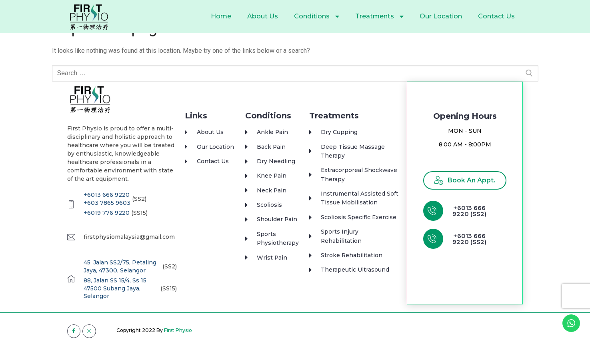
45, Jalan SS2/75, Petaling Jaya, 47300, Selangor (120, 281)
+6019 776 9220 (107, 228)
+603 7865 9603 (107, 218)
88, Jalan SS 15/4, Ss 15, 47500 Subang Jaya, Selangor (116, 303)
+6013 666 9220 (107, 210)
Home (221, 16)
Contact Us (496, 16)
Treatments (379, 16)
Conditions (317, 16)
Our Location (441, 16)
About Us (263, 16)
